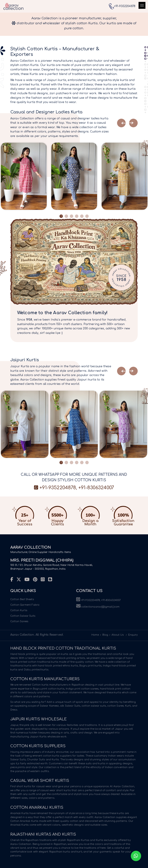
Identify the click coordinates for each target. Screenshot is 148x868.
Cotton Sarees (19, 621)
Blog (105, 635)
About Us (118, 635)
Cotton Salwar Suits (23, 616)
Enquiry (133, 635)
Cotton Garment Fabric (25, 605)
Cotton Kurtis (19, 610)
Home (95, 635)
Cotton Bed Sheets (22, 599)
